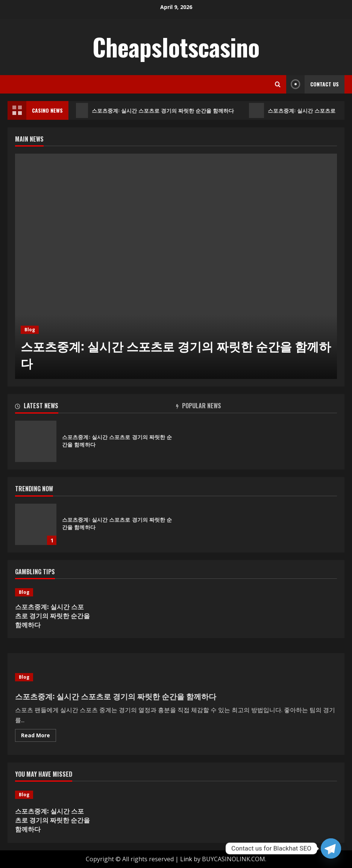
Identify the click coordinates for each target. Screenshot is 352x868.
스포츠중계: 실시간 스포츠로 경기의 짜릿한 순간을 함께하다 (155, 110)
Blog (30, 330)
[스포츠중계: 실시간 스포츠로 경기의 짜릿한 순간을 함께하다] (176, 266)
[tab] (96, 407)
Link (186, 859)
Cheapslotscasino (176, 47)
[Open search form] (278, 84)
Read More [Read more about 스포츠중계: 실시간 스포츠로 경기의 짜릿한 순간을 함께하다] (39, 737)
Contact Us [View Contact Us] (313, 84)
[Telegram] (331, 848)
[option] (176, 266)
